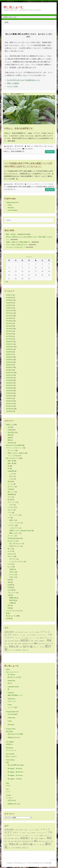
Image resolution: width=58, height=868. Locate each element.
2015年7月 (9, 385)
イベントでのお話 (48, 184)
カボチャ (10, 556)
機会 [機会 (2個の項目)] (36, 643)
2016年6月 (9, 357)
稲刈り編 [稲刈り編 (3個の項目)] (28, 647)
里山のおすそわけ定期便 (14, 445)
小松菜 (10, 489)
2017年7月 (9, 323)
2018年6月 (9, 298)
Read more (50, 152)
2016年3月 (9, 365)
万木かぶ (12, 572)
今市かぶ (41, 146)
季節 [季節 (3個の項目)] (49, 640)
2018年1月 (9, 308)
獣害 (9, 440)
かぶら (19, 149)
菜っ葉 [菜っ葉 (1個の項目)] (42, 647)
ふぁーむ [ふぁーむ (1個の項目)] (31, 632)
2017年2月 (9, 336)
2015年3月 (9, 396)
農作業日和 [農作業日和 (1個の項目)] (18, 650)
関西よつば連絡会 (13, 83)
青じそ (10, 549)
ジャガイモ (11, 507)
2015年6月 (9, 388)
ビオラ (11, 505)
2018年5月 (9, 300)
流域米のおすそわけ (14, 737)
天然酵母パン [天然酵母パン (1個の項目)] (42, 641)
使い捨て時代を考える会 (15, 80)
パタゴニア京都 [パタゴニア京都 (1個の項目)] (31, 635)
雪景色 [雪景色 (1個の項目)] (24, 650)
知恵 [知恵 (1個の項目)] (21, 647)
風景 (9, 435)
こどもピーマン (14, 528)
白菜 (9, 580)
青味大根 (12, 600)
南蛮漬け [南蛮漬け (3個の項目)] (25, 640)
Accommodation (13, 210)
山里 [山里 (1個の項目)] (9, 644)
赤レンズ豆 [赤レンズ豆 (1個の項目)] (11, 650)
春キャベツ (11, 492)
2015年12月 (10, 373)
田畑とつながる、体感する (16, 453)
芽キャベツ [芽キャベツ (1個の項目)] (36, 647)
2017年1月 (9, 339)
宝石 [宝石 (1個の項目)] (6, 644)
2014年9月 (9, 411)
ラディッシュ (12, 502)
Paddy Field (11, 718)
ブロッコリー (12, 593)
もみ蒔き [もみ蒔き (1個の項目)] (37, 632)
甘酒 (9, 608)
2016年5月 (9, 360)
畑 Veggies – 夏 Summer (15, 772)
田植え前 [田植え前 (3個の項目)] (14, 647)
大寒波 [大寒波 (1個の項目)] (36, 641)
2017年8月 (9, 321)
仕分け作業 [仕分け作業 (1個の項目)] (11, 641)
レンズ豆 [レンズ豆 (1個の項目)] (36, 638)
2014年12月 (10, 404)
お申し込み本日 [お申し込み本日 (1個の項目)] (19, 632)
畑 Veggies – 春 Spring (15, 768)
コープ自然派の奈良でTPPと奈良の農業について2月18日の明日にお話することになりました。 (28, 165)
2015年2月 (9, 398)
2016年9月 (9, 349)
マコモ (10, 564)
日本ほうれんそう (15, 546)
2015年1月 (9, 401)
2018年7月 (9, 295)
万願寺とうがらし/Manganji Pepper (20, 531)
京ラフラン (11, 487)
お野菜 (36, 146)
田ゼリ (11, 476)
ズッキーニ (11, 536)
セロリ (10, 497)
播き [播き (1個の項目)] (12, 644)
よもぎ (11, 479)
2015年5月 (9, 391)
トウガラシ (11, 525)
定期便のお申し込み (14, 804)
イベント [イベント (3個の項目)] (45, 632)
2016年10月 (10, 347)
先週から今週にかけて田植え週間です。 (19, 242)
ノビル (11, 474)
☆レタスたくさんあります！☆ (16, 247)
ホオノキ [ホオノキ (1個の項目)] (18, 638)
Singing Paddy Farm (12, 202)
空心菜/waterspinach (14, 538)
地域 (9, 438)
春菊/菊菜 (11, 494)
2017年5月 (9, 329)
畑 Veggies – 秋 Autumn (15, 775)
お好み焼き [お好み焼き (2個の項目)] (9, 632)
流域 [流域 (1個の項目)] (40, 644)
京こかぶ (12, 574)
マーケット (11, 450)
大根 (9, 595)
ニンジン (10, 484)
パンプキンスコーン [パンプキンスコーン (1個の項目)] (41, 635)
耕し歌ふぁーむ (14, 7)
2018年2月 (9, 305)
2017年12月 (10, 311)
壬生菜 (10, 587)
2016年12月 (10, 342)
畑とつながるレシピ (12, 458)
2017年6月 (9, 326)
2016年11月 (10, 344)
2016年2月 (9, 367)
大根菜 (11, 603)
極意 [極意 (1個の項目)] (16, 644)
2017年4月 (9, 331)
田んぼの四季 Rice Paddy (16, 765)
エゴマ (10, 551)
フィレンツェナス (15, 523)
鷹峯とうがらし (14, 533)
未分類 (8, 618)
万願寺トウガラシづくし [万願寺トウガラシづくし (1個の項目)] (46, 638)
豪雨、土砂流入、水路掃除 (14, 234)
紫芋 (9, 605)
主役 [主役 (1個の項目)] (6, 641)
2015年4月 (9, 393)
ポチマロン (13, 559)
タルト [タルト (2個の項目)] (16, 635)
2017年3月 (9, 334)
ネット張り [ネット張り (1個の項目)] (23, 635)
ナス (9, 518)
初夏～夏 (10, 463)
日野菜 (11, 569)
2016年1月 (9, 370)
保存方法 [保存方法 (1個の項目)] (17, 641)
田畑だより (30, 146)
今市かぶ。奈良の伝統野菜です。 (19, 128)
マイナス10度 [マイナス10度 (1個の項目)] (25, 638)
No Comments (29, 149)
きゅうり (10, 510)
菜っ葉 (10, 500)
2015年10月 (10, 378)
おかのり (10, 554)
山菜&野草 (11, 471)
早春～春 (10, 461)
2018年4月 (9, 303)
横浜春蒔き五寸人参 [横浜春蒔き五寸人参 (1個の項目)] (28, 644)
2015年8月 (9, 383)
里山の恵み (11, 432)
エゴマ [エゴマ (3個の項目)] (8, 635)
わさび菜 (10, 590)
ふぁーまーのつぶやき (13, 611)
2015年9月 (9, 380)
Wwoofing (11, 208)
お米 (9, 427)
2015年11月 (10, 375)
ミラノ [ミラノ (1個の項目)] (31, 638)
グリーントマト (14, 515)
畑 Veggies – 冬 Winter (15, 779)
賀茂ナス (12, 520)
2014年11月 (10, 406)
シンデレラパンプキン (16, 562)
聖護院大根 (13, 598)
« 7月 (6, 282)
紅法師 (10, 585)
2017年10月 (10, 316)
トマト (10, 512)
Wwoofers (11, 443)
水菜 (9, 582)
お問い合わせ (12, 800)
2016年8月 (9, 352)
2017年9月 (9, 318)
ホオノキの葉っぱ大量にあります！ (17, 245)
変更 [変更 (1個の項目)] (32, 641)
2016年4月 (9, 362)
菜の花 (10, 481)
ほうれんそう (12, 541)
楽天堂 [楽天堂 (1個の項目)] (20, 644)
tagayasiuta (10, 146)
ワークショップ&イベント (34, 184)
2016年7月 (9, 354)
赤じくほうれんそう (16, 543)
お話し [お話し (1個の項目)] (26, 632)
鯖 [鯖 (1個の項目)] (27, 650)
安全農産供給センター (33, 80)
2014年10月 (10, 409)
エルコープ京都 (12, 86)
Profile (10, 205)
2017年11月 (10, 313)
